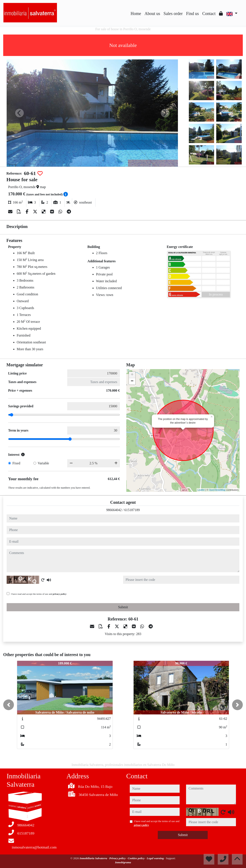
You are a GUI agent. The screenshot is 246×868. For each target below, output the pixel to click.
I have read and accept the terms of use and (39, 594)
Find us (192, 14)
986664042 (114, 510)
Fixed (16, 463)
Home (136, 14)
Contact (209, 14)
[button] (9, 705)
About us (152, 14)
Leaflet (201, 490)
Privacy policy (118, 858)
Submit (123, 607)
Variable (43, 463)
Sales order (173, 14)
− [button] (132, 381)
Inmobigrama (123, 862)
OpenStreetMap (217, 490)
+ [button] (132, 375)
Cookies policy (137, 858)
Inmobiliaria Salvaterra (94, 858)
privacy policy (60, 594)
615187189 (132, 510)
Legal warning (156, 858)
